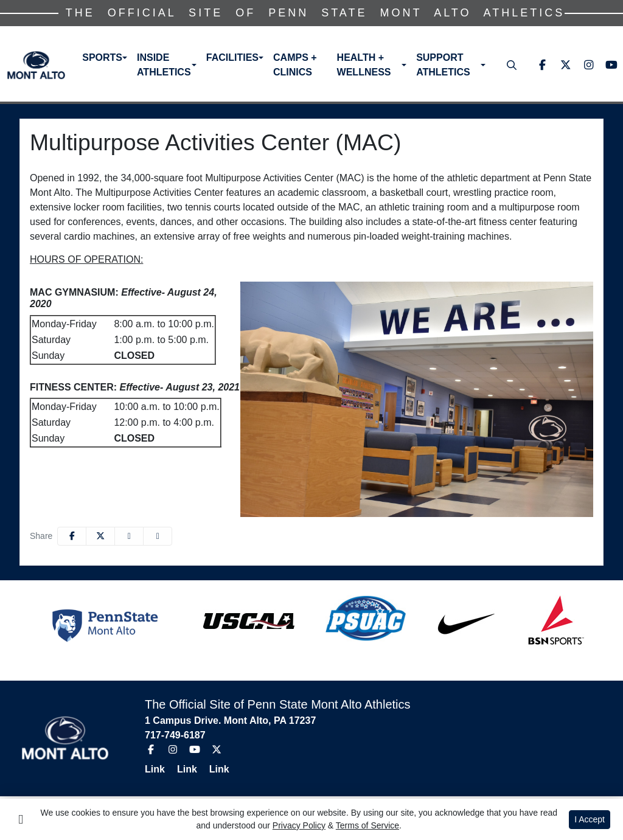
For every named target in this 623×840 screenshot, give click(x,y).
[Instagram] (588, 65)
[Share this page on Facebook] (72, 536)
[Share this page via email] (129, 536)
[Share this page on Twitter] (100, 536)
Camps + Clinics (295, 65)
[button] (105, 58)
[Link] (160, 769)
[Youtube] (611, 65)
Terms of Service (367, 825)
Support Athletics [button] (443, 65)
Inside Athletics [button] (164, 65)
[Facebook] (542, 65)
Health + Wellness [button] (364, 65)
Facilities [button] (232, 57)
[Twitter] (565, 65)
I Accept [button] (590, 819)
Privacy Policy (299, 825)
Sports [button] (102, 57)
